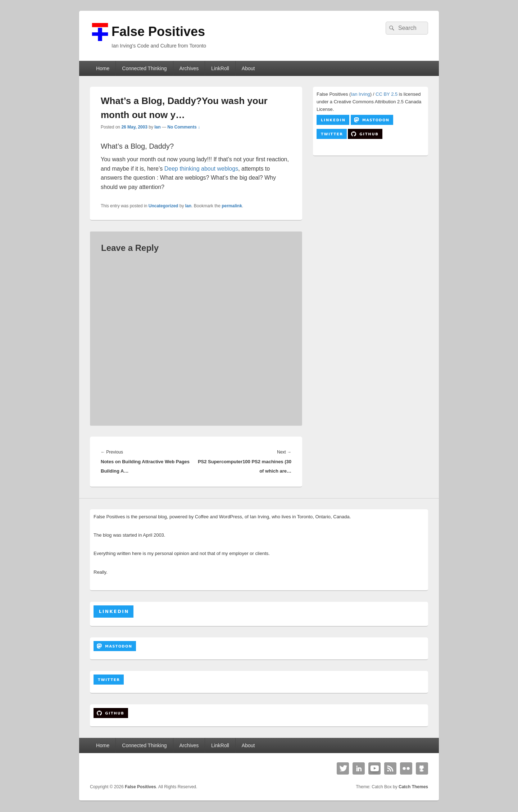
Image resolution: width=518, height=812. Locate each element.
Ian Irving (360, 94)
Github (422, 768)
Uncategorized (163, 206)
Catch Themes (413, 787)
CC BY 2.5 (387, 94)
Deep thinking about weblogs (201, 169)
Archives (189, 68)
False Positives (158, 31)
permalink (232, 206)
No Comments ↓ (184, 127)
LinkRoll (220, 68)
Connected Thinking (144, 68)
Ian (157, 127)
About (248, 68)
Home (103, 68)
